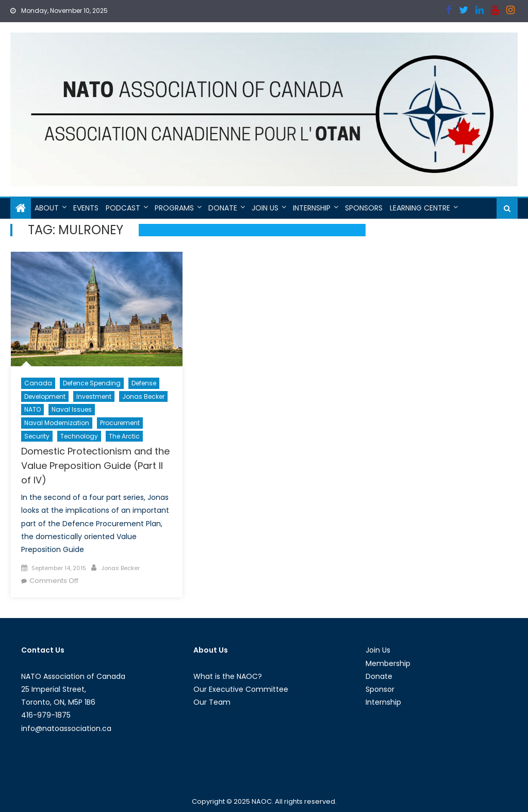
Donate (223, 208)
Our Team (212, 702)
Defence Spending (92, 383)
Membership (388, 663)
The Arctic (124, 436)
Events (86, 208)
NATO (32, 409)
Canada (38, 383)
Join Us (265, 208)
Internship (312, 208)
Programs (174, 208)
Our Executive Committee (241, 689)
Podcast (123, 208)
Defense (144, 383)
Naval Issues (72, 409)
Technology (79, 436)
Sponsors (364, 208)
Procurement (120, 423)
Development (45, 396)
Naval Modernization (57, 423)
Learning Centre (420, 208)
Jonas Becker (143, 396)
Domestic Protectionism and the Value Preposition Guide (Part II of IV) (95, 466)
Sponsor (380, 689)
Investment (94, 396)
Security (37, 436)
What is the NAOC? (228, 676)
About (47, 208)
